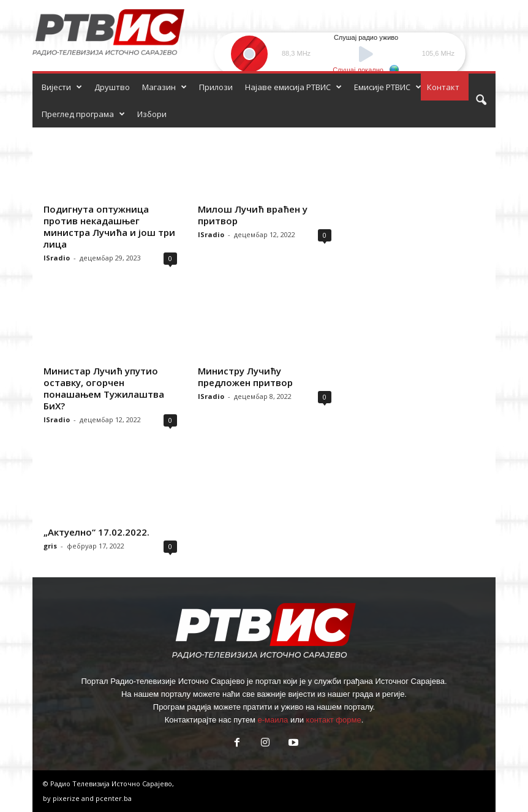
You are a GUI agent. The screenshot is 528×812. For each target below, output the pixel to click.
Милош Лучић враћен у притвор (253, 215)
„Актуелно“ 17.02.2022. (96, 532)
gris (50, 546)
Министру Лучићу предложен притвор (245, 377)
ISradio (57, 258)
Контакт (443, 87)
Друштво (112, 87)
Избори (152, 114)
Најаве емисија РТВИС (293, 87)
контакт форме (334, 720)
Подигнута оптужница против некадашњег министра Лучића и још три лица (109, 226)
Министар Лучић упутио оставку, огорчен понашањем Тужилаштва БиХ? (104, 388)
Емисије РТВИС (388, 87)
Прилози (216, 87)
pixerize (67, 798)
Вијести (62, 87)
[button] (481, 101)
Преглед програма (83, 114)
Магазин (164, 87)
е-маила (273, 720)
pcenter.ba (114, 798)
